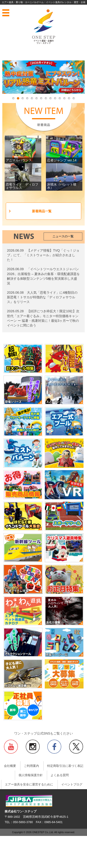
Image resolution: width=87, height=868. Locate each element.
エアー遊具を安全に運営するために (29, 785)
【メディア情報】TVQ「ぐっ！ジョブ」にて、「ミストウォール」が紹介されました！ (43, 255)
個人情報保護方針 (31, 775)
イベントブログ (72, 785)
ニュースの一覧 (63, 236)
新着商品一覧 (42, 211)
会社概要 (10, 766)
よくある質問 (60, 775)
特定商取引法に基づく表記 (65, 766)
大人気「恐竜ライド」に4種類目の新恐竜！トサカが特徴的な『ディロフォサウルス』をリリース (42, 297)
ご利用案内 (31, 766)
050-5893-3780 (23, 822)
